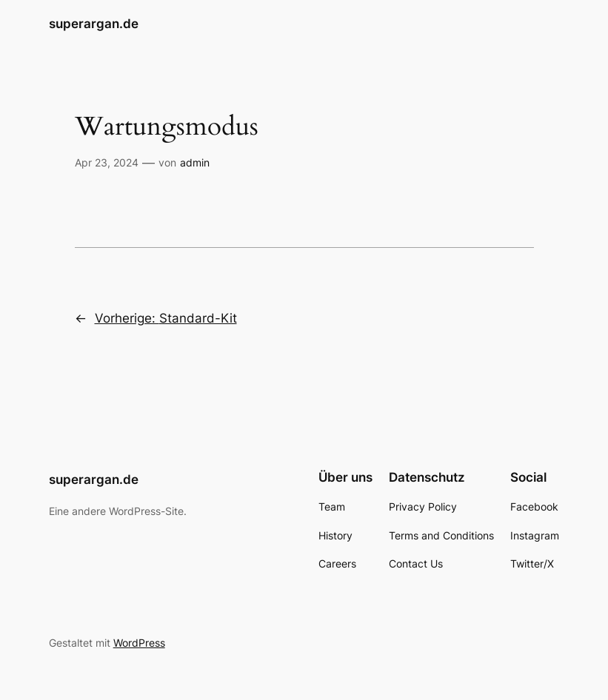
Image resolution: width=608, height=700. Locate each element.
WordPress (139, 643)
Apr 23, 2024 (107, 162)
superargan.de (94, 24)
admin (195, 162)
